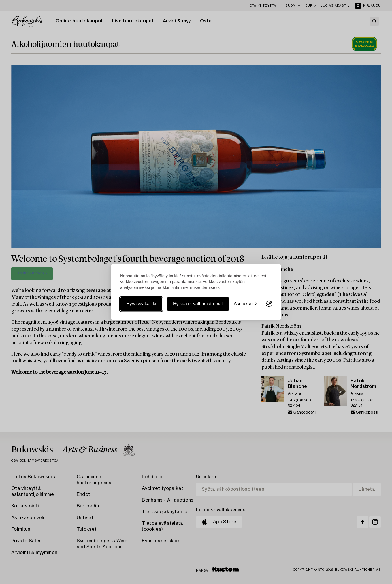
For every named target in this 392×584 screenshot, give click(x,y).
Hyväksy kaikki (141, 304)
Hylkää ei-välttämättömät (198, 304)
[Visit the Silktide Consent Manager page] (269, 304)
